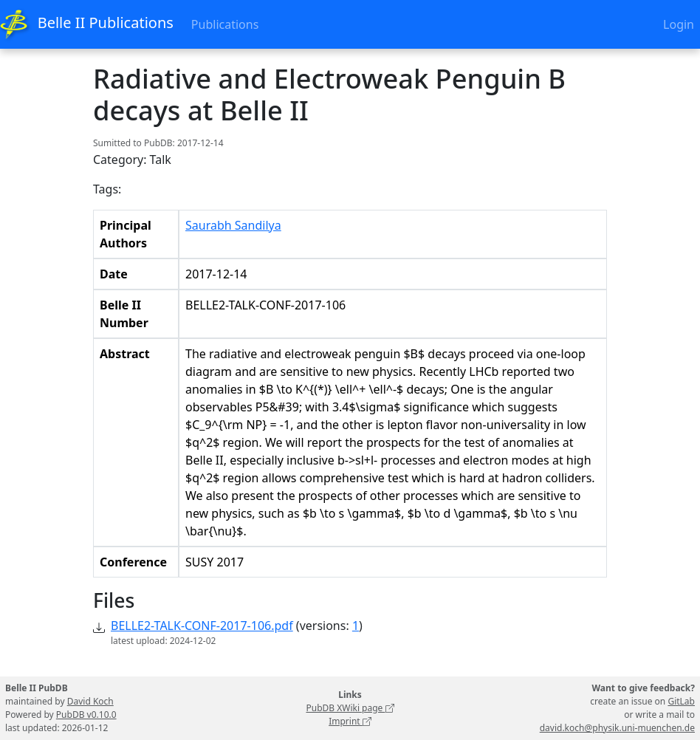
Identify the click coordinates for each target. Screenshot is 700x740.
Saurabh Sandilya (233, 225)
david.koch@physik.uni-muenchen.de (617, 728)
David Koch (90, 701)
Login (679, 24)
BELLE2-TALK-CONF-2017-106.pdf (202, 626)
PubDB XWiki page (350, 708)
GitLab (681, 701)
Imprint (350, 721)
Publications (225, 24)
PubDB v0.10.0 (86, 715)
